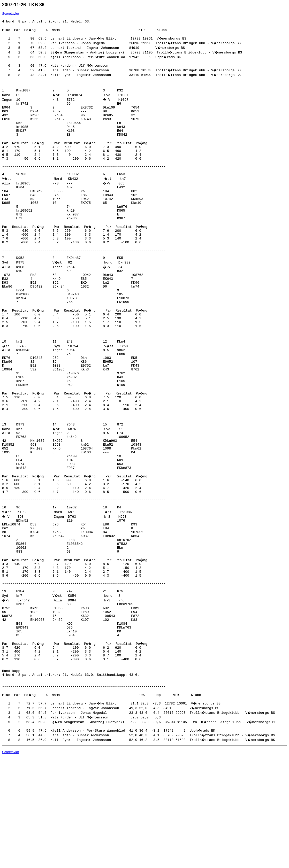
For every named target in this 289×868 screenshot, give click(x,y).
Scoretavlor (11, 14)
